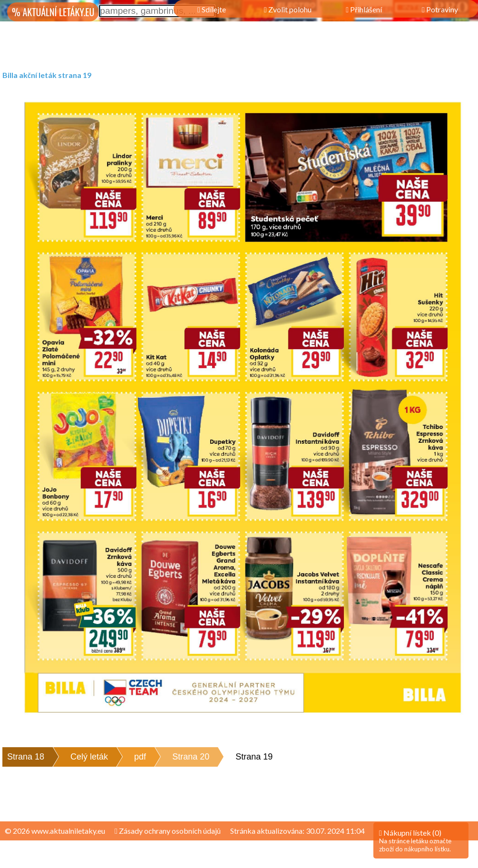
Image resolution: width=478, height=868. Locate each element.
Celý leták (89, 757)
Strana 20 (191, 757)
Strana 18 (26, 757)
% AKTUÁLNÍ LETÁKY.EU (53, 12)
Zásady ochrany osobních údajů (168, 831)
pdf (140, 757)
